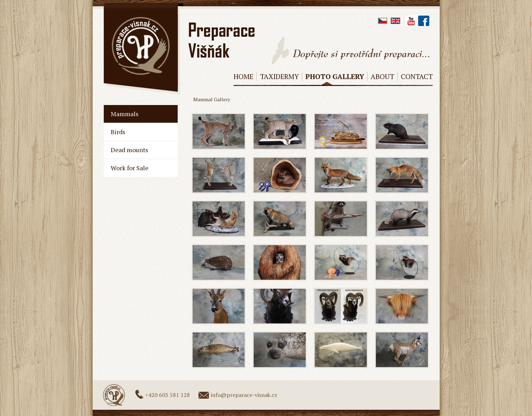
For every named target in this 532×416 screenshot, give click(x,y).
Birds (118, 132)
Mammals (125, 114)
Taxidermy (279, 76)
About (382, 76)
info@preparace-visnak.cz (244, 395)
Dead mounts (129, 150)
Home (243, 76)
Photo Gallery (335, 76)
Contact (417, 76)
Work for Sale (130, 168)
